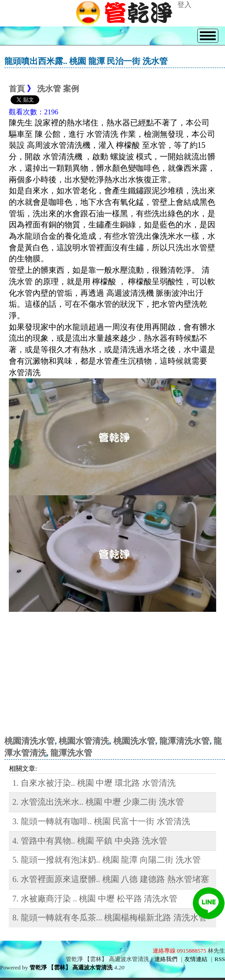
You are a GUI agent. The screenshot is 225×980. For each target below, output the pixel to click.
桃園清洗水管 (30, 741)
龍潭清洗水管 (184, 741)
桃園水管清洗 (84, 741)
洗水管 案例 (58, 89)
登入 (184, 5)
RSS (220, 959)
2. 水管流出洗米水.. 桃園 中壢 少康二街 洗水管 (98, 802)
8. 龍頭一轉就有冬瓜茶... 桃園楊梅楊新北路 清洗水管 (110, 918)
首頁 (17, 89)
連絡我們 (166, 959)
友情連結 (196, 959)
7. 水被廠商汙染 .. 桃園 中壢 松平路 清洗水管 (95, 899)
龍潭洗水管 (71, 753)
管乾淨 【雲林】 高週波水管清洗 (71, 967)
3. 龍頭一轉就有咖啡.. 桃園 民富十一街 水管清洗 (101, 821)
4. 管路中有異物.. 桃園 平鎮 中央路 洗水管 (90, 841)
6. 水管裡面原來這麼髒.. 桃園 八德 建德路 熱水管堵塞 (111, 879)
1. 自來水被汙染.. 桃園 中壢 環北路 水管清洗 (94, 783)
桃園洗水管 (134, 741)
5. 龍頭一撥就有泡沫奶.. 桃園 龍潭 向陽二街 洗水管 (107, 860)
